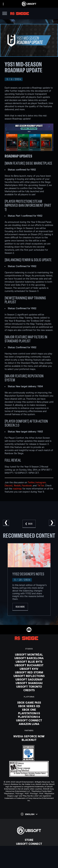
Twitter (31, 483)
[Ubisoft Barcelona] (29, 658)
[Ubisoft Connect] (29, 844)
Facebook (27, 486)
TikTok (41, 486)
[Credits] (29, 690)
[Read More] (20, 607)
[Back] (29, 524)
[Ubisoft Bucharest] (29, 665)
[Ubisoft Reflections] (29, 676)
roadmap (17, 489)
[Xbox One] (29, 710)
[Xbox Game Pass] (29, 702)
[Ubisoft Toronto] (29, 687)
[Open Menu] (5, 14)
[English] (29, 814)
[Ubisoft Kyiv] (29, 669)
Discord (9, 486)
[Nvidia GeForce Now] (29, 736)
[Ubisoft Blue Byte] (29, 662)
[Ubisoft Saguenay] (29, 679)
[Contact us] (29, 862)
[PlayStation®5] (29, 713)
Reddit (17, 486)
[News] (29, 851)
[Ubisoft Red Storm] (29, 672)
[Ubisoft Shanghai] (29, 683)
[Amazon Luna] (29, 724)
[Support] (29, 855)
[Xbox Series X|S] (29, 706)
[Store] (29, 840)
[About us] (29, 848)
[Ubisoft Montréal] (29, 654)
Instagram (41, 483)
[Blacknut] (29, 740)
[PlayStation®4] (29, 717)
